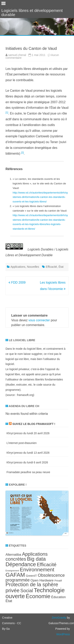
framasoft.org (25, 395)
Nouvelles (33, 267)
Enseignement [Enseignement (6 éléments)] (12, 571)
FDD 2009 (17, 283)
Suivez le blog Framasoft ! (34, 424)
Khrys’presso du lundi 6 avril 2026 (27, 462)
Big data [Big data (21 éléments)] (36, 559)
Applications (18, 267)
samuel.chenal (17, 55)
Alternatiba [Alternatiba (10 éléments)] (13, 555)
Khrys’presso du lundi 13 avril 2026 (28, 453)
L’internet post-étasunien (22, 443)
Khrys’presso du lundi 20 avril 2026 (28, 433)
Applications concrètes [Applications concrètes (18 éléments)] (27, 556)
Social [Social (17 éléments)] (27, 591)
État (61, 267)
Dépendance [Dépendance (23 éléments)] (21, 564)
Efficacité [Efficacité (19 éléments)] (47, 565)
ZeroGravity (59, 618)
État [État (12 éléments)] (9, 601)
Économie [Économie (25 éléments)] (38, 596)
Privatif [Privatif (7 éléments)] (58, 581)
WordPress (63, 634)
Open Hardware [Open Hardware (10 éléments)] (42, 580)
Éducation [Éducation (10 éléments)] (59, 597)
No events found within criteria (27, 414)
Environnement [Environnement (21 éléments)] (37, 570)
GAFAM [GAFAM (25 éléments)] (15, 575)
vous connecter (39, 320)
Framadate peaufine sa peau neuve (28, 472)
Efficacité (51, 267)
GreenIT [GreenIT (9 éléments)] (31, 576)
